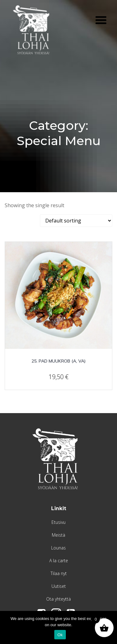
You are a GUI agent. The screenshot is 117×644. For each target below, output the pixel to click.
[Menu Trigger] (101, 20)
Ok (60, 635)
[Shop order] (76, 221)
